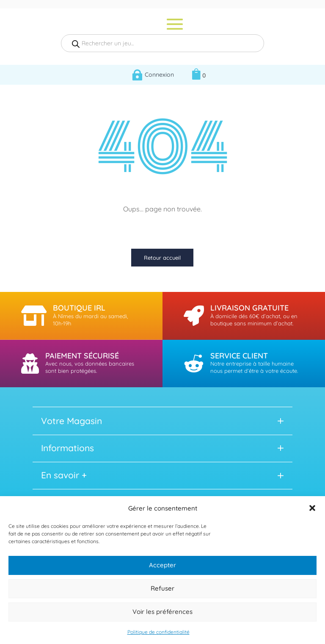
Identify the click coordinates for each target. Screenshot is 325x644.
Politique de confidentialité (158, 632)
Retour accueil (162, 258)
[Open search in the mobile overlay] (162, 43)
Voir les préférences (162, 612)
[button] (312, 508)
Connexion (159, 75)
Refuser (162, 588)
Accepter (162, 565)
